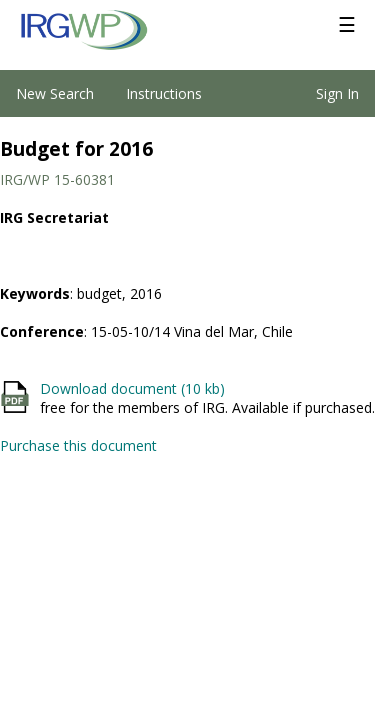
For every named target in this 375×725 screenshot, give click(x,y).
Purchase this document (78, 445)
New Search (55, 93)
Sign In (337, 93)
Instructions (164, 93)
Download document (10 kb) (132, 388)
